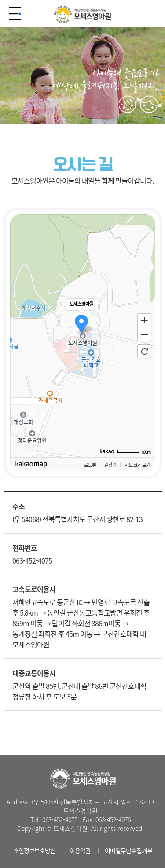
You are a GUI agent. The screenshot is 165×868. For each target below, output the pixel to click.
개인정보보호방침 (34, 850)
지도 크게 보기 (137, 465)
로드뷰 (90, 465)
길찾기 (110, 465)
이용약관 (80, 850)
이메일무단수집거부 (128, 850)
